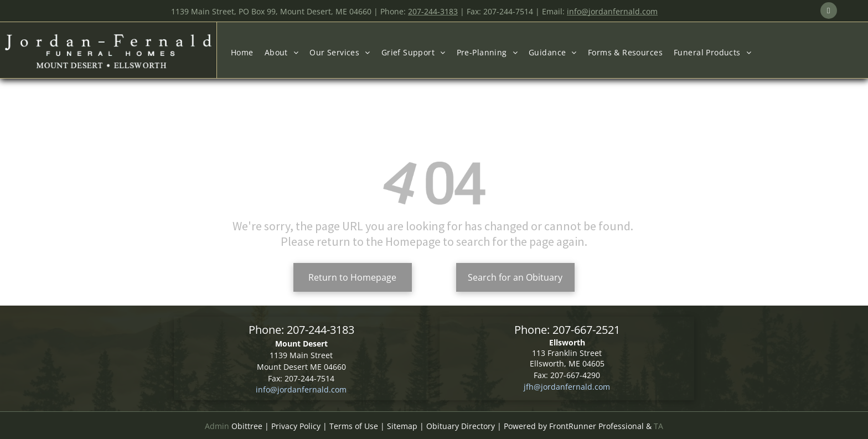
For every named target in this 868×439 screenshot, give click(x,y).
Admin (217, 426)
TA (658, 426)
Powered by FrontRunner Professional (574, 426)
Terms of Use (354, 426)
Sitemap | (405, 426)
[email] (829, 12)
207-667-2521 (586, 330)
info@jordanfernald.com (301, 389)
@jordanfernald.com (572, 387)
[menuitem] (242, 52)
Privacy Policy (296, 426)
